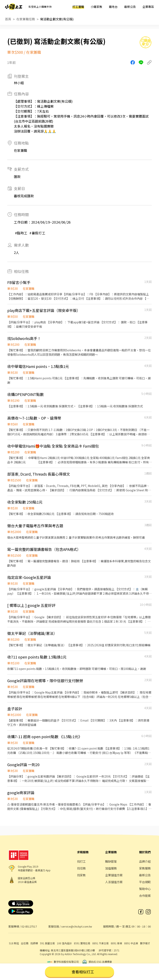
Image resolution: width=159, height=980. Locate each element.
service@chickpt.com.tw (77, 926)
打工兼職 (78, 7)
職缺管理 (111, 861)
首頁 (8, 19)
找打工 (81, 861)
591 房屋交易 (47, 943)
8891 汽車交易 (101, 943)
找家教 (81, 875)
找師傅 (34, 943)
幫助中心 (145, 889)
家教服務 (145, 868)
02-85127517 (29, 926)
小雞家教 (96, 7)
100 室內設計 (64, 943)
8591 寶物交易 (82, 943)
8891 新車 (116, 943)
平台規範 (145, 882)
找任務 (81, 868)
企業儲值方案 (114, 875)
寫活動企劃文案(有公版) (57, 19)
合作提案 (145, 896)
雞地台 (113, 7)
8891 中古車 (131, 943)
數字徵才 (145, 943)
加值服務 (111, 868)
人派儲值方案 (114, 882)
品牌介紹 (145, 861)
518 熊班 (14, 943)
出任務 (25, 943)
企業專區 (148, 7)
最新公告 (130, 7)
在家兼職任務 (26, 19)
